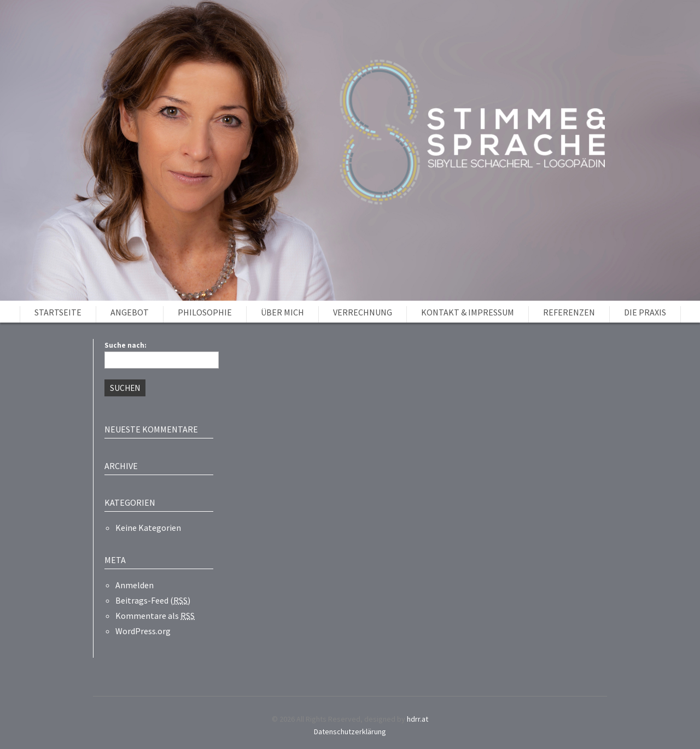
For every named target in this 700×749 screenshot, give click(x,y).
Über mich (282, 312)
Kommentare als (155, 616)
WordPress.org (143, 631)
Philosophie (205, 312)
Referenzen (569, 312)
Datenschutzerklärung (350, 732)
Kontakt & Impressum (468, 312)
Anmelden (135, 585)
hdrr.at (418, 719)
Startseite (58, 312)
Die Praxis (645, 312)
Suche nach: (126, 345)
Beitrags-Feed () (153, 600)
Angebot (130, 312)
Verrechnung (363, 312)
